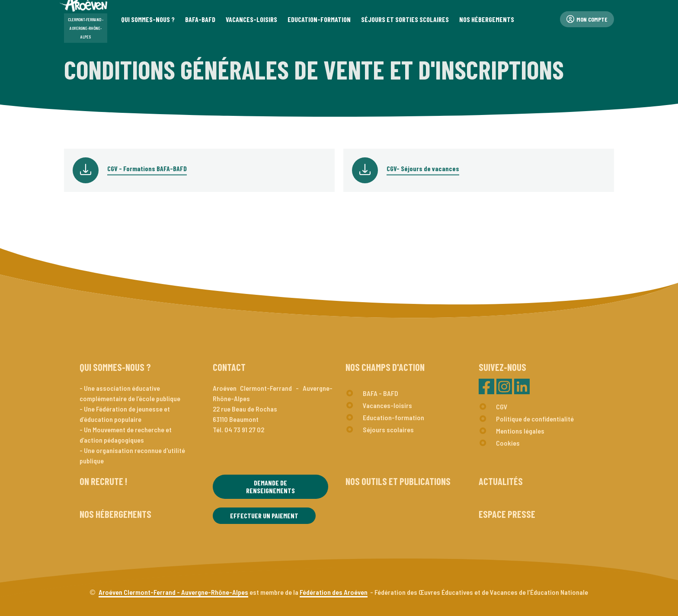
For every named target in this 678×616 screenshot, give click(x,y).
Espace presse (507, 514)
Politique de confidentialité (535, 419)
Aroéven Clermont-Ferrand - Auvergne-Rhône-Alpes (173, 592)
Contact (229, 367)
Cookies (508, 443)
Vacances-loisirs (387, 405)
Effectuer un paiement (264, 515)
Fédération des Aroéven (334, 592)
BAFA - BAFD (381, 393)
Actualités (501, 481)
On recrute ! (103, 481)
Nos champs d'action (385, 367)
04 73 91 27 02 (244, 429)
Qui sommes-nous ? (115, 367)
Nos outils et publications (398, 481)
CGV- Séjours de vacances (423, 168)
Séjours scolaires (388, 429)
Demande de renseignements (270, 487)
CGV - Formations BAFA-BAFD (147, 168)
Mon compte (587, 19)
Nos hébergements (115, 514)
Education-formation (393, 417)
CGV (502, 407)
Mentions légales (520, 431)
